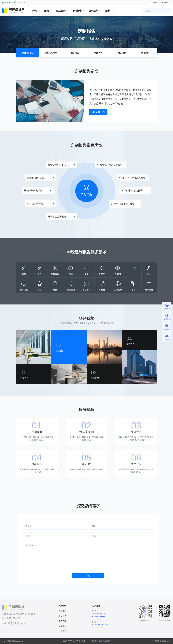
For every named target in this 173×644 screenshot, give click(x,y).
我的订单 (166, 2)
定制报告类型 (51, 53)
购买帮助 (62, 626)
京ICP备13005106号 (163, 641)
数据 (46, 11)
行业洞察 (61, 11)
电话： (28, 536)
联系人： (29, 526)
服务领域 (75, 53)
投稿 (154, 3)
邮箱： (95, 536)
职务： (95, 526)
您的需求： (30, 545)
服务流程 (122, 53)
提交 (88, 576)
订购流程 (62, 631)
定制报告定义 (28, 53)
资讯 (35, 11)
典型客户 (62, 616)
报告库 (109, 11)
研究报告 (77, 11)
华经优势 (98, 53)
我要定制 (145, 53)
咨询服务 (93, 11)
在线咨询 (98, 112)
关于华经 (62, 611)
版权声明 (62, 621)
